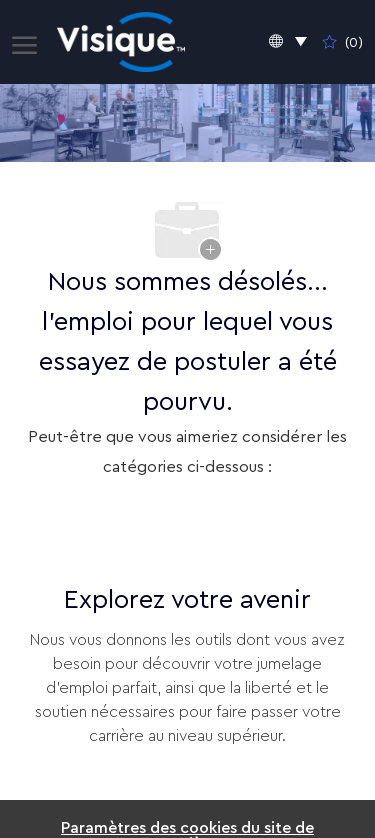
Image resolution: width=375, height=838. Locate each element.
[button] (288, 42)
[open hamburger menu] (24, 42)
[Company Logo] (122, 42)
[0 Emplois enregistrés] (343, 42)
